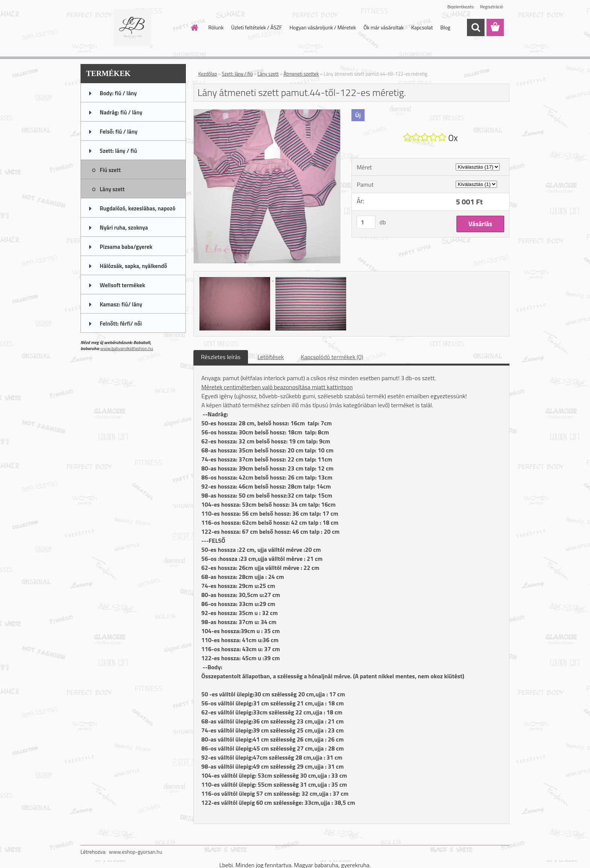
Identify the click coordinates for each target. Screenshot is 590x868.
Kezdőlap (208, 74)
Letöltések (271, 357)
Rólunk (216, 27)
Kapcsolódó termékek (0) (332, 357)
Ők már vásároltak (384, 27)
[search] (476, 27)
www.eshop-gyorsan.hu (135, 852)
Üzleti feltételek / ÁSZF (256, 27)
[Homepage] (194, 27)
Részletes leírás (221, 357)
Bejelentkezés (461, 7)
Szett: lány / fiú (237, 74)
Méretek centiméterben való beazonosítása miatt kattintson (277, 387)
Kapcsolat (422, 27)
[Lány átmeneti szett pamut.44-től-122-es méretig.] (267, 113)
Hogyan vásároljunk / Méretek (323, 27)
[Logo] (132, 28)
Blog (445, 27)
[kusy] (366, 222)
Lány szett (268, 74)
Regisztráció (492, 7)
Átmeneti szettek (301, 74)
